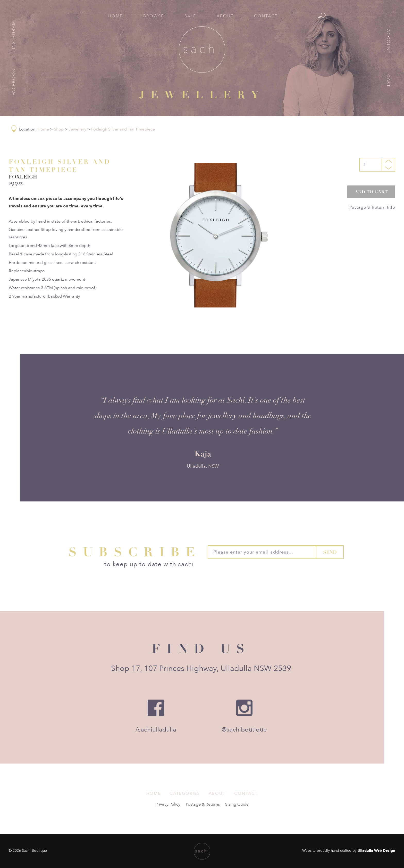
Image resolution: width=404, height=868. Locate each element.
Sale (190, 16)
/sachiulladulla (156, 730)
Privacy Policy (168, 804)
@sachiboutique (244, 730)
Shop (59, 129)
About (225, 16)
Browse (154, 16)
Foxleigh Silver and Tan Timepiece (123, 129)
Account (388, 41)
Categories (185, 793)
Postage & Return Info (372, 207)
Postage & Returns (203, 804)
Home (115, 16)
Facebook (14, 82)
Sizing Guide (237, 804)
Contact (266, 16)
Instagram (14, 35)
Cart (388, 81)
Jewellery (77, 129)
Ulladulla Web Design (376, 851)
